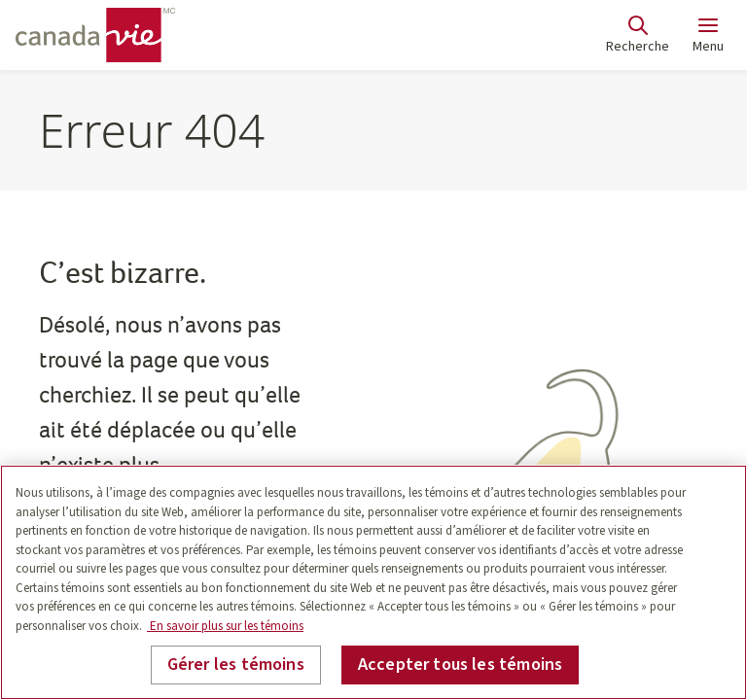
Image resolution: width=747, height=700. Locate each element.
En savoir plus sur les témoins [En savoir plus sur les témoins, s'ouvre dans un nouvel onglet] (225, 626)
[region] (373, 582)
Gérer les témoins (236, 665)
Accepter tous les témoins (461, 665)
